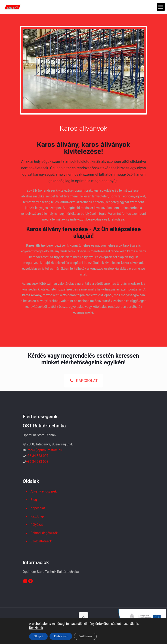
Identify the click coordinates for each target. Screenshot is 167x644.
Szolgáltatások (41, 541)
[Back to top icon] (83, 617)
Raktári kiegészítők (44, 533)
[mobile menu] (161, 7)
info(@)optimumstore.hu (44, 450)
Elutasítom (61, 636)
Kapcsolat (38, 508)
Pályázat (37, 525)
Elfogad (39, 636)
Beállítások (85, 636)
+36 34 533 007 (37, 456)
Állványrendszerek (44, 491)
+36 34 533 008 (37, 462)
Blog (34, 500)
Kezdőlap (37, 516)
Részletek (36, 628)
